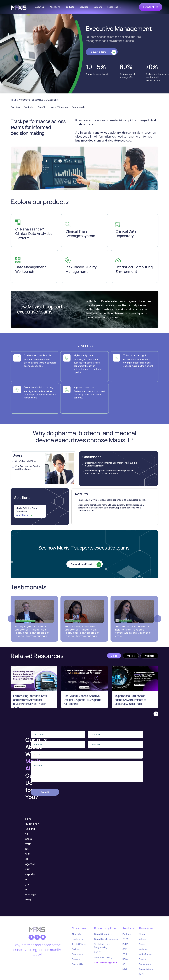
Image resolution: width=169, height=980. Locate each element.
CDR (125, 954)
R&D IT (97, 952)
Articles (143, 939)
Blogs (142, 934)
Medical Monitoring (103, 957)
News (142, 944)
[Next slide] (158, 619)
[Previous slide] (11, 619)
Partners (76, 949)
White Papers (146, 954)
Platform (127, 934)
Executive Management (106, 962)
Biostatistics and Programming (102, 946)
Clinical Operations (103, 934)
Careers (98, 7)
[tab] (114, 656)
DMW (125, 944)
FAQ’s (142, 974)
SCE (125, 949)
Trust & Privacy (79, 944)
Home (14, 100)
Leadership (77, 939)
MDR (125, 969)
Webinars (144, 949)
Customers (77, 954)
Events (143, 959)
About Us (40, 7)
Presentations (146, 969)
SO (124, 964)
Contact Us (77, 964)
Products (70, 7)
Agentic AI (55, 7)
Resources (114, 7)
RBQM (125, 959)
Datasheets (145, 964)
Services (84, 7)
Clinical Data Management (107, 939)
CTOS (125, 939)
